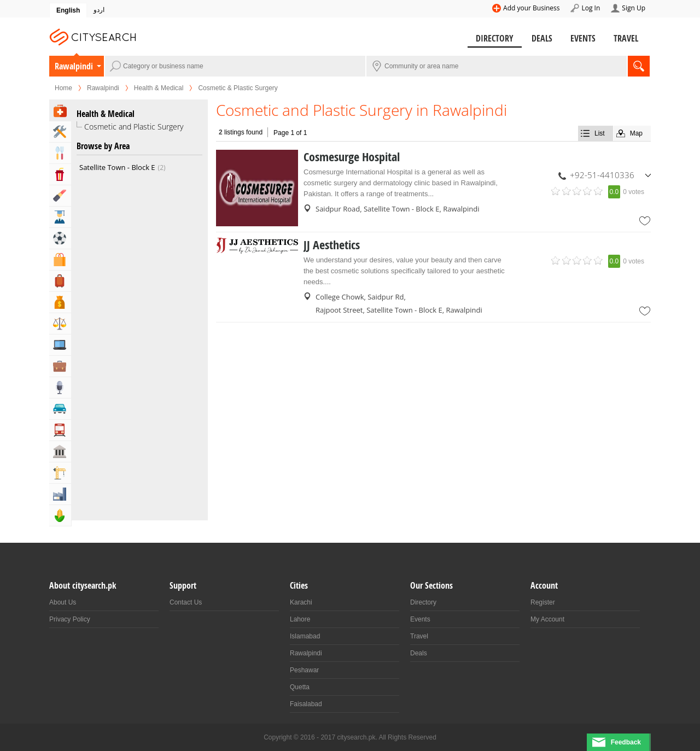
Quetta (300, 687)
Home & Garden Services (60, 132)
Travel (626, 38)
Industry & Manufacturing (60, 494)
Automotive (60, 409)
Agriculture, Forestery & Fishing (60, 515)
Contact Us (186, 602)
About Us (63, 602)
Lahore (300, 619)
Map (636, 133)
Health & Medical (159, 88)
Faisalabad (306, 704)
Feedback (626, 742)
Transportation (60, 430)
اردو (99, 10)
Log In (591, 8)
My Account (547, 619)
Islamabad (305, 636)
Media (60, 388)
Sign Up (634, 8)
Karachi (301, 602)
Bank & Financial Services (60, 302)
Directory (495, 38)
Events (583, 38)
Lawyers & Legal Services (60, 324)
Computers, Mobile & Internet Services (60, 345)
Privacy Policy (70, 619)
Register (543, 602)
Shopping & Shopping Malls (60, 260)
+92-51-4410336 (602, 175)
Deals (542, 38)
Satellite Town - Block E (122, 167)
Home (63, 88)
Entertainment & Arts (60, 174)
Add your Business (531, 8)
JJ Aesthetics (332, 245)
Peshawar (304, 670)
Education (60, 217)
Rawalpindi (74, 66)
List (600, 133)
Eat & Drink (60, 153)
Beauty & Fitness (60, 196)
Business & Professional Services (60, 366)
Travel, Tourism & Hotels (60, 281)
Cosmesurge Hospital (352, 157)
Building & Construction (60, 473)
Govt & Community (60, 451)
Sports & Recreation (60, 238)
